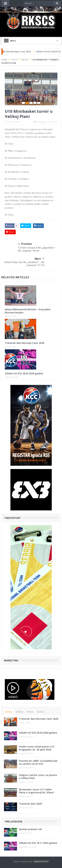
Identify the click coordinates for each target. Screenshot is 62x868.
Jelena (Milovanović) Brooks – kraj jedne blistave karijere (28, 311)
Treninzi (9, 712)
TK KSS (30, 712)
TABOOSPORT (41, 861)
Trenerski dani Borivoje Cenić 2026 (19, 51)
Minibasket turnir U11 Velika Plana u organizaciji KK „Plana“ (37, 791)
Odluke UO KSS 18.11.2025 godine (38, 843)
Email (53, 122)
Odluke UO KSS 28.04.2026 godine (24, 373)
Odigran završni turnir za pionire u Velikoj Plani (38, 777)
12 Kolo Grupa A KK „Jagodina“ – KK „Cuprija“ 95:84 (37, 249)
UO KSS (20, 712)
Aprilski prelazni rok (30, 829)
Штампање (40, 122)
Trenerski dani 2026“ (31, 804)
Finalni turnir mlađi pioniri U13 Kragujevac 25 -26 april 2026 (37, 748)
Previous (25, 244)
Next (39, 259)
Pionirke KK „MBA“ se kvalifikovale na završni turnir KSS (38, 762)
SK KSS (41, 712)
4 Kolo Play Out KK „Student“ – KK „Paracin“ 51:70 (24, 264)
